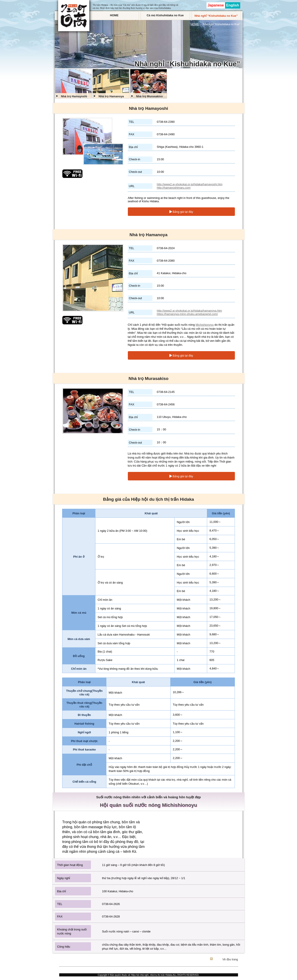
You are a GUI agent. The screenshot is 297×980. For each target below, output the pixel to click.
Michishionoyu (205, 325)
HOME (114, 15)
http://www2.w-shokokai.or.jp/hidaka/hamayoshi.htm (190, 184)
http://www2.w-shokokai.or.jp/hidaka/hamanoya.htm (190, 311)
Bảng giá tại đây (181, 212)
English (233, 5)
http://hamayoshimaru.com (174, 188)
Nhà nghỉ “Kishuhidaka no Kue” (216, 16)
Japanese (216, 5)
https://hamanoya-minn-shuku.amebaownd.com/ (187, 314)
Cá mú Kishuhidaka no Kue (165, 15)
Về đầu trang (230, 959)
